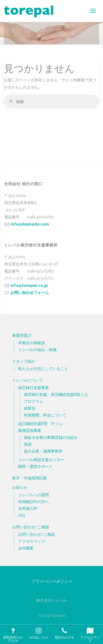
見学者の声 (28, 509)
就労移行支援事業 (34, 388)
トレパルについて (27, 380)
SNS (22, 515)
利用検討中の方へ (34, 502)
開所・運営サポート (35, 467)
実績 (28, 444)
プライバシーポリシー (52, 581)
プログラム (34, 401)
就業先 (30, 408)
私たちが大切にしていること (43, 369)
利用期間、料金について (45, 415)
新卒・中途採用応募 (29, 478)
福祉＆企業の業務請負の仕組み (51, 437)
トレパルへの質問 (34, 495)
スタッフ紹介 (24, 361)
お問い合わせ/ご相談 (31, 527)
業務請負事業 (30, 431)
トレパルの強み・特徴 (37, 350)
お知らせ (20, 487)
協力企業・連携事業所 (43, 451)
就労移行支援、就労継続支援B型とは (56, 395)
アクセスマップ (32, 541)
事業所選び (22, 335)
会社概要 (26, 548)
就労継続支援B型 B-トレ (41, 424)
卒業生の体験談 (32, 343)
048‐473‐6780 (41, 217)
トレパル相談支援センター (41, 460)
